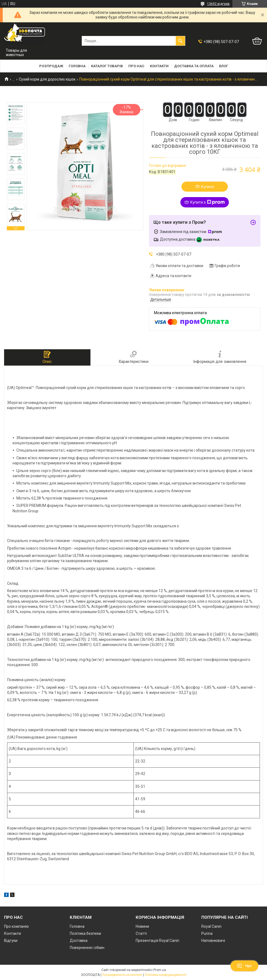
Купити (207, 187)
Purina (207, 933)
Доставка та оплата (194, 66)
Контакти (159, 66)
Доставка (79, 941)
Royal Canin (211, 926)
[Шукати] (180, 41)
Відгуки (11, 941)
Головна (77, 66)
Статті (141, 933)
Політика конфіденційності (166, 975)
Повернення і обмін (87, 948)
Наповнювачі (213, 941)
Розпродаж (51, 66)
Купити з (207, 202)
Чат (244, 966)
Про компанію (16, 926)
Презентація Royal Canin (157, 941)
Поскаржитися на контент (122, 975)
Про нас (136, 66)
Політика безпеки (85, 933)
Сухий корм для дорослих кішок (47, 79)
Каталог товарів (107, 66)
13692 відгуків (218, 4)
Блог (224, 66)
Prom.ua (160, 970)
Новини (142, 926)
